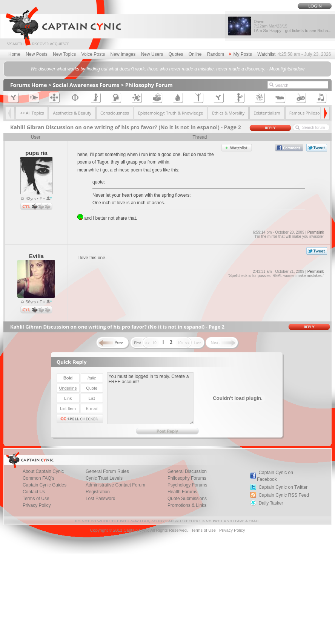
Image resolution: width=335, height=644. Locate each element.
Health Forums (182, 492)
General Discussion (187, 471)
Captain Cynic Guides (45, 485)
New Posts (36, 54)
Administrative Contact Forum (115, 485)
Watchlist (266, 54)
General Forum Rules (107, 471)
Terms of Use (36, 499)
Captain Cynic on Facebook (275, 476)
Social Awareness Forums (86, 85)
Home (14, 54)
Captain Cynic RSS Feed (284, 495)
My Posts (240, 54)
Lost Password (101, 499)
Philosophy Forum (149, 85)
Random (216, 54)
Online (195, 54)
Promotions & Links (187, 505)
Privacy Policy (37, 505)
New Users (152, 54)
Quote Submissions (187, 499)
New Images (123, 54)
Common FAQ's (38, 478)
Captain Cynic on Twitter (283, 487)
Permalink (316, 232)
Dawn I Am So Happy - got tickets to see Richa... (292, 26)
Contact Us (34, 492)
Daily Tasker (271, 503)
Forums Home (29, 85)
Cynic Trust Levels (104, 478)
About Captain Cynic (43, 471)
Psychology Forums (187, 485)
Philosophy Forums (187, 478)
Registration (98, 492)
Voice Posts (93, 54)
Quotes (176, 54)
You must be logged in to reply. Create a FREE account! (150, 398)
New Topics (64, 54)
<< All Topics (32, 113)
